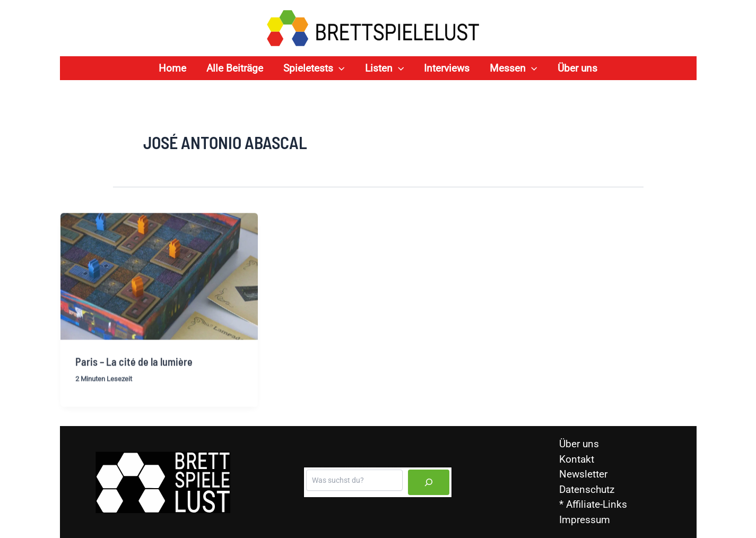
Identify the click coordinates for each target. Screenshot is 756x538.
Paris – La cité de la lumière (134, 367)
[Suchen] (429, 482)
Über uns (579, 444)
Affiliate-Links (597, 504)
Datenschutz (587, 489)
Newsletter (583, 474)
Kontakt (577, 459)
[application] (339, 68)
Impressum (585, 520)
